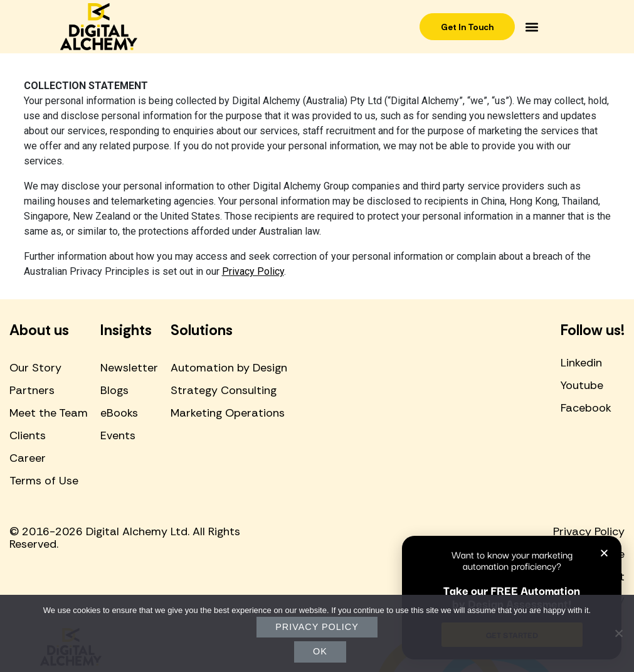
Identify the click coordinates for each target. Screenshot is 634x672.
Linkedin (581, 363)
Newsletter (129, 368)
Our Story (35, 368)
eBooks (119, 413)
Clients (28, 435)
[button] (534, 27)
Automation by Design (229, 368)
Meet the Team (49, 413)
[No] (618, 633)
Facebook (586, 408)
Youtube (582, 385)
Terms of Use (44, 481)
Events (118, 435)
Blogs (114, 390)
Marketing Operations (228, 413)
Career (28, 458)
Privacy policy (317, 627)
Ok (320, 651)
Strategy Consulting (224, 390)
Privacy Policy (253, 271)
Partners (32, 390)
